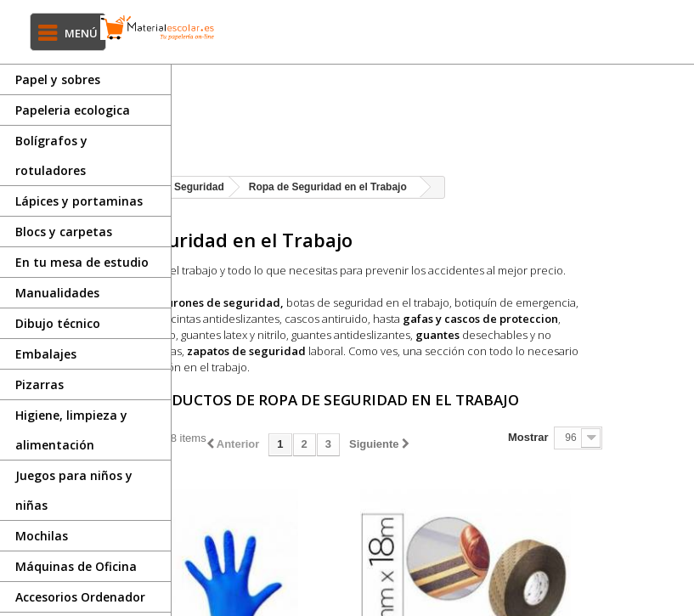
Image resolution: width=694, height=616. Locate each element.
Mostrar (595, 469)
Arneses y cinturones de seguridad (329, 319)
